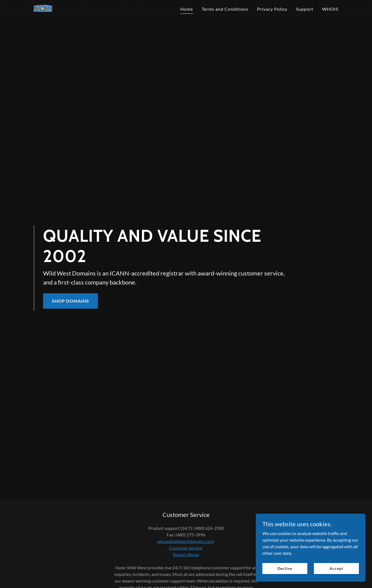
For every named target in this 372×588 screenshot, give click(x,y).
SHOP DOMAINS (70, 301)
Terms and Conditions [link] (225, 9)
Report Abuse (186, 554)
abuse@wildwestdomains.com (186, 541)
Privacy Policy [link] (272, 9)
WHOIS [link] (330, 9)
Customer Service (186, 548)
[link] (43, 8)
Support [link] (305, 9)
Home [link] (187, 9)
